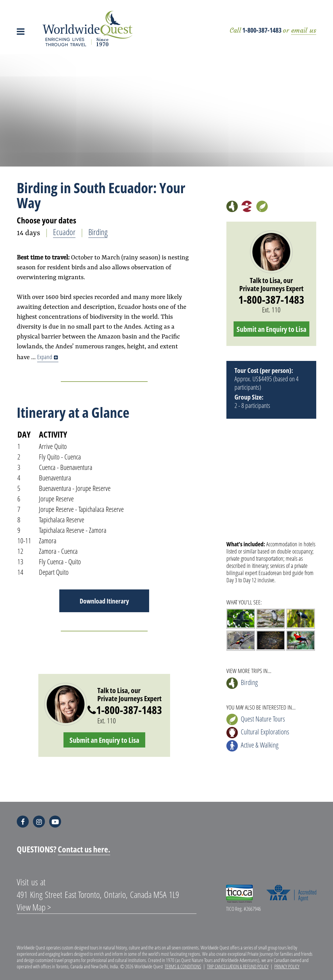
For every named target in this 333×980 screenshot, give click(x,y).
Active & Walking (252, 746)
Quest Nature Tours (256, 720)
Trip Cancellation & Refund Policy (238, 966)
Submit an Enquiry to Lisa (104, 740)
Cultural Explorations (258, 732)
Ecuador (64, 232)
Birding (98, 232)
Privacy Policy (287, 966)
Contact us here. (84, 849)
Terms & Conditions (183, 966)
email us (304, 30)
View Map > (34, 907)
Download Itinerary (104, 601)
